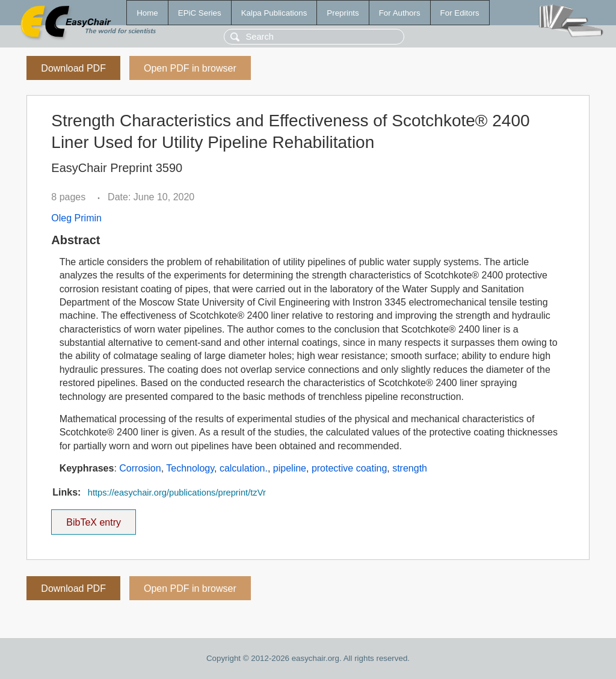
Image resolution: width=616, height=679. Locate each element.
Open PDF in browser (190, 68)
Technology (190, 468)
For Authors (400, 13)
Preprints (343, 13)
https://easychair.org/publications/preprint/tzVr (177, 493)
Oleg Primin (76, 218)
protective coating (349, 468)
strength (410, 468)
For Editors (460, 13)
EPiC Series (200, 13)
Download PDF (73, 68)
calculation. (244, 468)
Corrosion (140, 468)
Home (147, 13)
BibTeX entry (94, 518)
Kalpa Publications (274, 13)
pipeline (290, 468)
